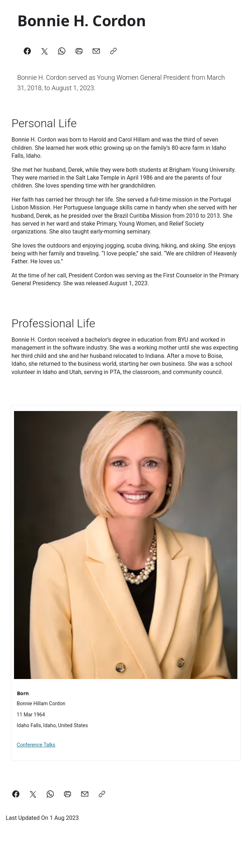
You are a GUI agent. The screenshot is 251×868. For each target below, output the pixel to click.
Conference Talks (36, 745)
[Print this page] (68, 794)
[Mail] (96, 51)
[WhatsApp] (62, 51)
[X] (45, 51)
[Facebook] (27, 51)
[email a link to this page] (85, 794)
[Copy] (113, 51)
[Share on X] (33, 794)
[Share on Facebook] (16, 794)
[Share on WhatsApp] (50, 794)
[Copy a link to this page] (102, 794)
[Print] (79, 51)
